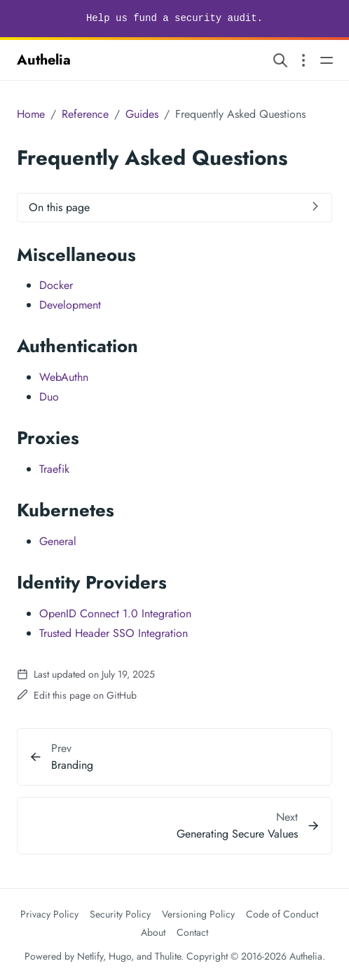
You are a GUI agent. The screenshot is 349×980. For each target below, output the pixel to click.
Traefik (54, 469)
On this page (59, 207)
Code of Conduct (282, 914)
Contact (192, 932)
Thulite (168, 956)
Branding (72, 765)
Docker (56, 285)
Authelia (44, 60)
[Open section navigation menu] (303, 60)
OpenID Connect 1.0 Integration (115, 613)
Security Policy (120, 914)
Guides (142, 114)
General (58, 541)
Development (70, 305)
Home (31, 114)
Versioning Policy (198, 914)
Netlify (90, 956)
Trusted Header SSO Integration (114, 633)
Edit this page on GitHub (77, 695)
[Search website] (280, 60)
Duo (49, 397)
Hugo (120, 956)
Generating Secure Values (237, 834)
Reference (85, 114)
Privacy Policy (49, 914)
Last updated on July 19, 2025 (86, 674)
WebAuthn (64, 377)
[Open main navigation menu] (327, 60)
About (153, 932)
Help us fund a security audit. (174, 18)
